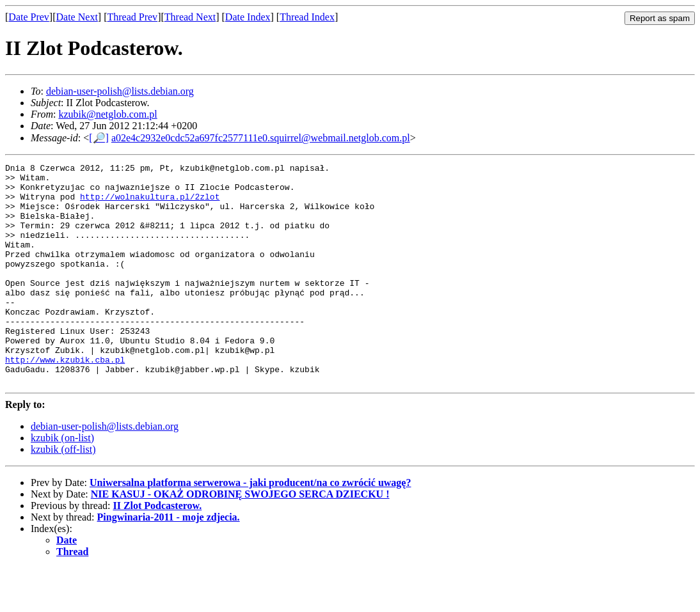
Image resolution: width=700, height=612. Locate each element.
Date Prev (29, 17)
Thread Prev (132, 17)
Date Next (77, 17)
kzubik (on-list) (62, 482)
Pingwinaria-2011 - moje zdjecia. (169, 561)
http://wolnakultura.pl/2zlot (150, 204)
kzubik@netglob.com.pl (107, 114)
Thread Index (307, 17)
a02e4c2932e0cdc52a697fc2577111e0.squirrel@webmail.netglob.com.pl (261, 138)
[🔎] (99, 138)
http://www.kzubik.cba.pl (65, 400)
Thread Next (190, 17)
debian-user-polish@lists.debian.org (120, 91)
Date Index (248, 17)
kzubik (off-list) (63, 493)
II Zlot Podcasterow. (157, 550)
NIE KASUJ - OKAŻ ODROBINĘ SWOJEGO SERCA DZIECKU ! (240, 538)
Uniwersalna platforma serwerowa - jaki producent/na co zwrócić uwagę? (250, 527)
